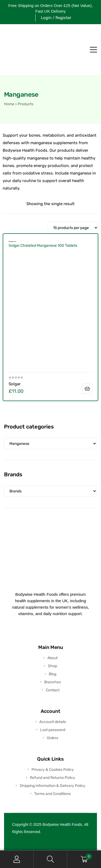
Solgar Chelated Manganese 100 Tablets (43, 246)
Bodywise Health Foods (62, 825)
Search (50, 859)
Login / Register (56, 18)
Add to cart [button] (87, 389)
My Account (17, 859)
